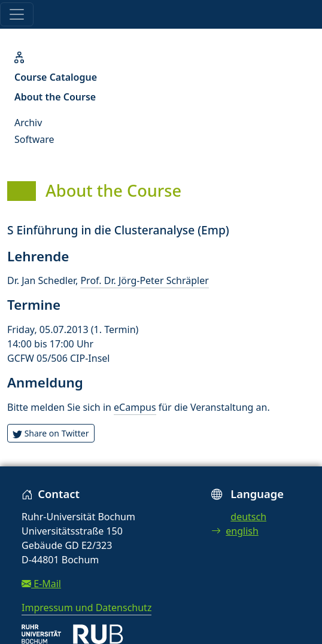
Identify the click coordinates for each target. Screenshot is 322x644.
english (235, 531)
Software (34, 139)
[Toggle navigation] (17, 14)
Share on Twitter (51, 433)
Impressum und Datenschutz (86, 608)
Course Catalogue (56, 77)
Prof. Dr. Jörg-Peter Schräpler (144, 280)
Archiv (28, 123)
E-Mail (41, 584)
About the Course (55, 97)
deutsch (248, 517)
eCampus (135, 407)
